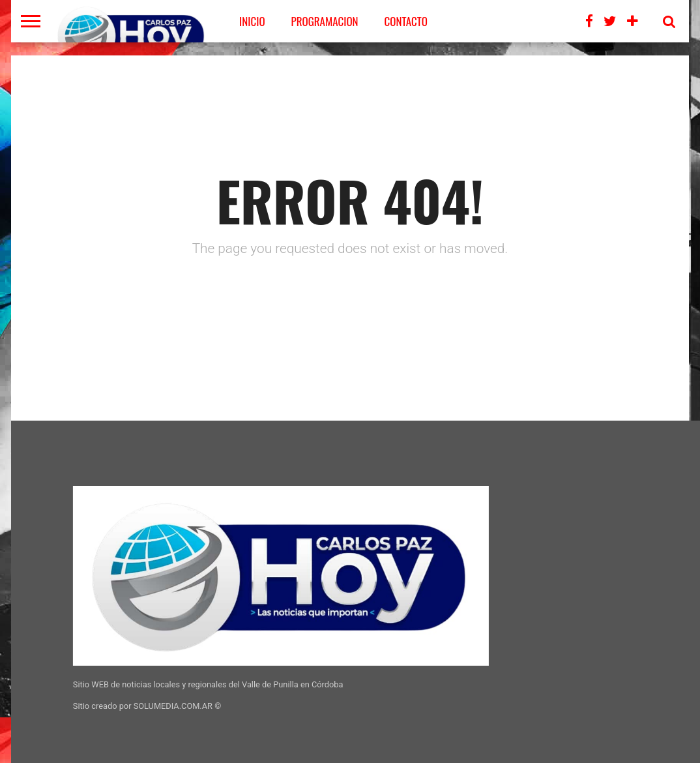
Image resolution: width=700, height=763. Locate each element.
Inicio (252, 21)
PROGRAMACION (325, 21)
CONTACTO (406, 21)
